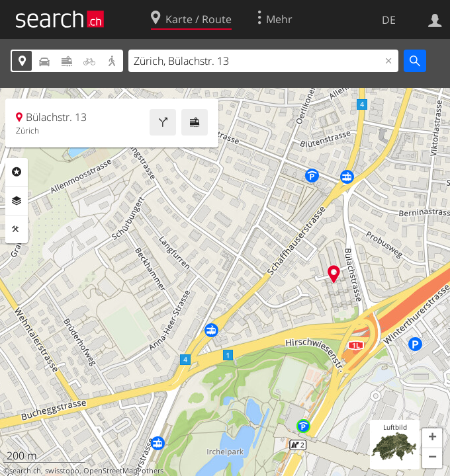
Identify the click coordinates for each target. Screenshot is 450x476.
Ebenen (17, 201)
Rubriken (17, 172)
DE (389, 20)
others (153, 471)
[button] (432, 438)
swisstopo (62, 471)
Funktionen (17, 229)
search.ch (25, 471)
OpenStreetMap (111, 471)
